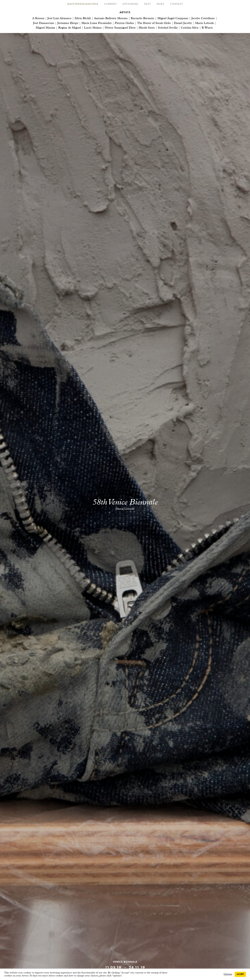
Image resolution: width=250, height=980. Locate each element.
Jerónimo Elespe (68, 23)
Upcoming (130, 4)
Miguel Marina (45, 28)
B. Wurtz (207, 28)
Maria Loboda (204, 23)
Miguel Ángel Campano (173, 18)
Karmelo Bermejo (143, 18)
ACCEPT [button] (240, 974)
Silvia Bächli (83, 18)
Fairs (161, 4)
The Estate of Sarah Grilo (154, 23)
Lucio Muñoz (93, 28)
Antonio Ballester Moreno (111, 18)
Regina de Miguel (70, 28)
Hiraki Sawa (147, 28)
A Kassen (38, 18)
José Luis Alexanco (59, 18)
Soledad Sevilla (168, 28)
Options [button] (228, 974)
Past (147, 4)
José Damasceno (44, 23)
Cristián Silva (190, 28)
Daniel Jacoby (183, 23)
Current (110, 4)
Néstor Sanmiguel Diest (120, 28)
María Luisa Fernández (97, 23)
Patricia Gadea (124, 23)
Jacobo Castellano (203, 18)
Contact (177, 4)
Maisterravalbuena (83, 4)
